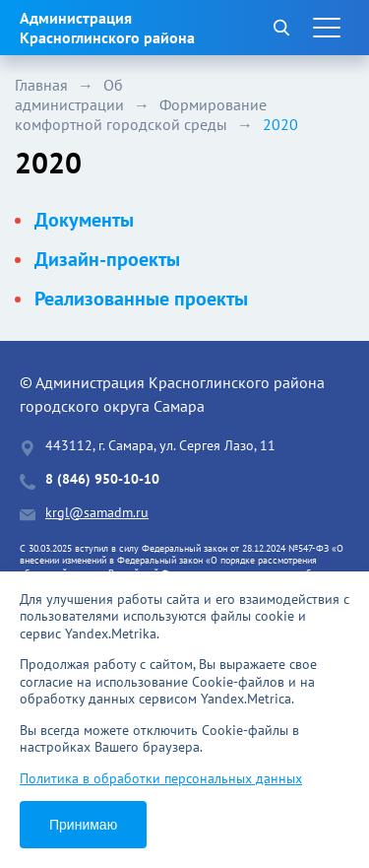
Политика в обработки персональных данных (161, 778)
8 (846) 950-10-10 (102, 479)
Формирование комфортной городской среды (141, 114)
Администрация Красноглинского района (107, 28)
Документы (84, 220)
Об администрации (69, 95)
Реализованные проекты (141, 299)
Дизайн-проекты (107, 259)
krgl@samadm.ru (97, 513)
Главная (41, 85)
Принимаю (83, 825)
